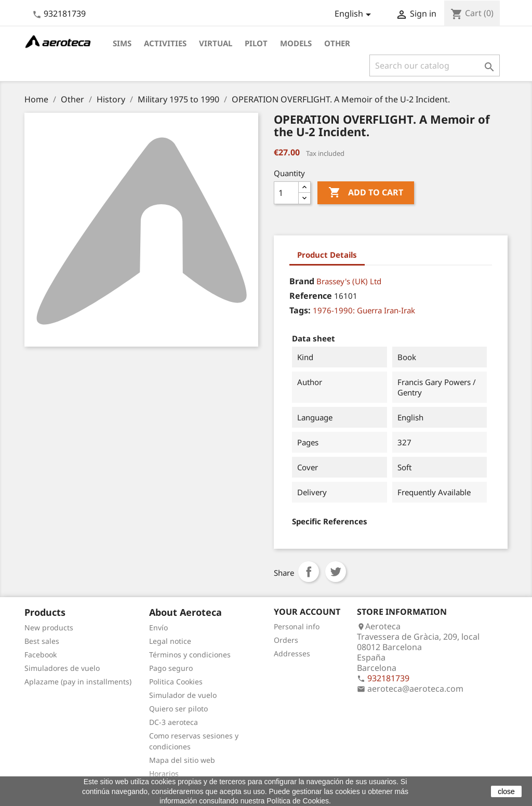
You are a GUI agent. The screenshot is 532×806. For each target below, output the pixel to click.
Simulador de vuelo (183, 695)
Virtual (216, 43)
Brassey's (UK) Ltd (349, 281)
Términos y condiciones (190, 655)
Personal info (297, 626)
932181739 (65, 14)
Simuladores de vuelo (62, 668)
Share (309, 572)
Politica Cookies (176, 682)
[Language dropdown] (355, 15)
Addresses (292, 653)
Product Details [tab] (327, 255)
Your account (307, 612)
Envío (158, 627)
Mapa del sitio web (182, 760)
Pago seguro (171, 668)
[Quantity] (286, 193)
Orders (286, 640)
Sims (122, 43)
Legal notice (170, 641)
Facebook (41, 655)
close (506, 791)
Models (296, 43)
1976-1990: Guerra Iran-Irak (364, 310)
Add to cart (366, 193)
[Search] (435, 65)
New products (49, 627)
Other (337, 43)
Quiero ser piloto (178, 709)
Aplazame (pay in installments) (78, 682)
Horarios (164, 774)
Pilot (256, 43)
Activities (165, 43)
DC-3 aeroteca (174, 722)
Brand (302, 281)
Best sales (42, 641)
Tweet (336, 572)
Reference (311, 296)
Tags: (300, 310)
